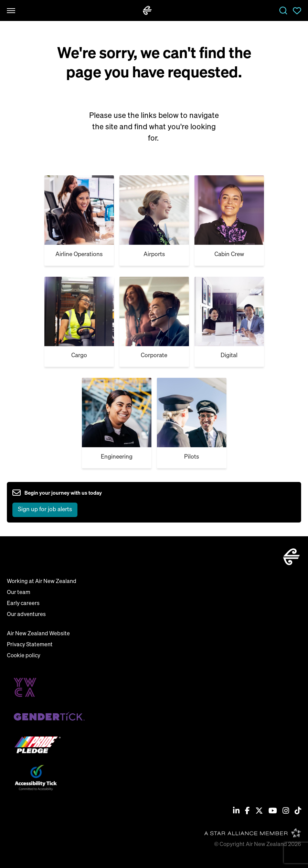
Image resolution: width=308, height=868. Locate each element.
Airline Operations (79, 255)
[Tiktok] (298, 811)
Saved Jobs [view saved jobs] (297, 11)
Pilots (192, 457)
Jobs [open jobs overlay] (283, 11)
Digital (229, 356)
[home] (147, 10)
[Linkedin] (236, 811)
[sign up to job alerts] (57, 502)
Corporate (154, 356)
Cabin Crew (229, 255)
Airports (154, 255)
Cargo (79, 356)
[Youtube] (273, 811)
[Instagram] (286, 811)
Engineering (117, 457)
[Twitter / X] (259, 811)
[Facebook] (247, 811)
